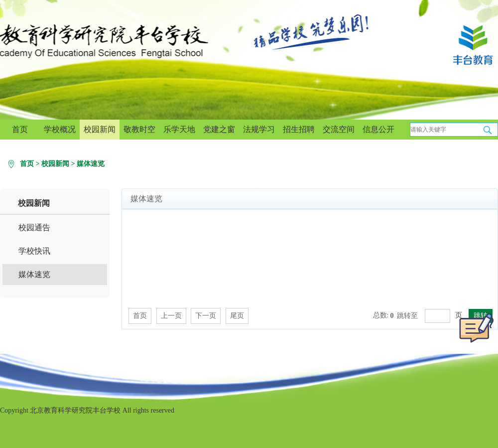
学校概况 (60, 129)
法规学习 (259, 129)
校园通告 (34, 227)
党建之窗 (219, 129)
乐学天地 (179, 129)
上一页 (171, 316)
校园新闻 (100, 129)
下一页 (206, 316)
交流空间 (339, 129)
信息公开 (378, 129)
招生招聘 (299, 129)
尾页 (237, 316)
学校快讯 (34, 251)
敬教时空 (139, 129)
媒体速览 (91, 164)
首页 (20, 129)
